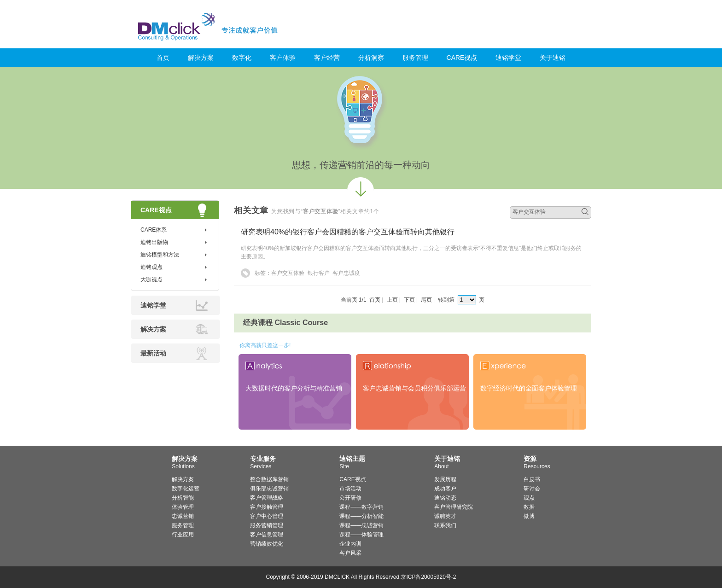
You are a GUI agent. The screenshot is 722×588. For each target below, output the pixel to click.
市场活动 (350, 489)
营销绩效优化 (267, 544)
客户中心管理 (267, 516)
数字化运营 (186, 489)
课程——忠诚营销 (361, 525)
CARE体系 (154, 230)
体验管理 (183, 507)
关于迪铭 (553, 58)
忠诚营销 (183, 516)
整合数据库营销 (269, 479)
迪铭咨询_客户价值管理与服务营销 (247, 26)
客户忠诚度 (346, 273)
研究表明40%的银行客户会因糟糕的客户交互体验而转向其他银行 (348, 232)
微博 (529, 516)
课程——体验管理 (361, 535)
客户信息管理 (267, 535)
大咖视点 (151, 279)
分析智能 (183, 498)
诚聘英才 (445, 516)
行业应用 (183, 535)
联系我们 (445, 525)
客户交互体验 (288, 273)
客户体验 (283, 58)
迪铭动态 (445, 498)
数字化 (242, 58)
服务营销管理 (267, 525)
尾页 (426, 300)
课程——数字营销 (361, 507)
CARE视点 (462, 58)
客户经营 (327, 58)
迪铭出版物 (154, 242)
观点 (529, 498)
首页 (163, 58)
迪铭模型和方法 (160, 255)
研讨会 (532, 489)
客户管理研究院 (454, 507)
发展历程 (445, 479)
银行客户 (319, 273)
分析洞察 (371, 58)
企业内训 (350, 544)
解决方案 (201, 58)
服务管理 (415, 58)
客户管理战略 (267, 498)
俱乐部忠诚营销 (269, 489)
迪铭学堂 (508, 58)
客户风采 (350, 553)
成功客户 (445, 489)
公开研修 (350, 498)
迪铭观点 (151, 267)
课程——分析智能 (361, 516)
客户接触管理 (267, 507)
